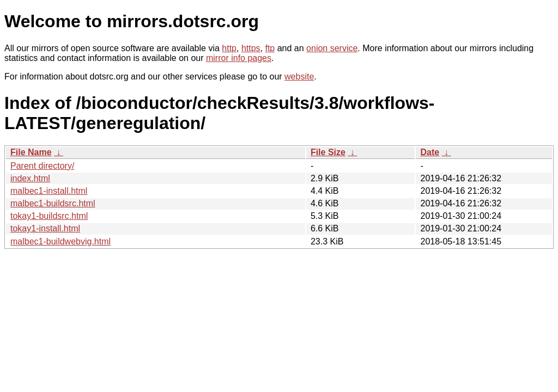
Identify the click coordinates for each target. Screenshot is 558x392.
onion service (332, 48)
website (299, 76)
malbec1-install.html (49, 191)
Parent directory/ (42, 166)
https (251, 48)
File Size (328, 152)
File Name (31, 152)
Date (430, 152)
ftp (270, 48)
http (229, 48)
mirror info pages (239, 58)
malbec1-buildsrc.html (53, 203)
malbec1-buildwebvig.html (60, 241)
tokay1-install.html (45, 228)
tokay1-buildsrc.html (49, 216)
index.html (30, 178)
